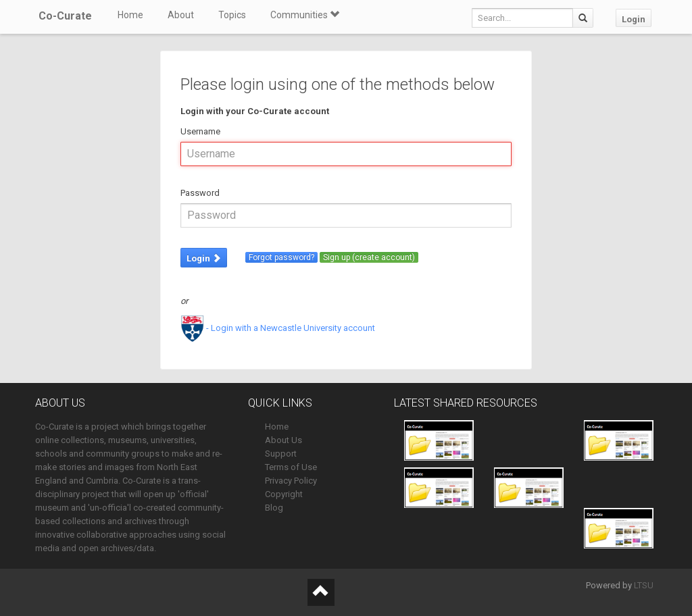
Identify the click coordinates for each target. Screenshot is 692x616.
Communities (305, 15)
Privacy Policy (291, 481)
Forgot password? (281, 257)
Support (281, 454)
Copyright (284, 494)
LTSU (644, 585)
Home (130, 15)
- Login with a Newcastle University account (278, 328)
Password (200, 193)
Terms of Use (291, 467)
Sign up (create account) (369, 257)
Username (200, 131)
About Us (283, 440)
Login (634, 19)
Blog (274, 508)
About (181, 15)
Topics (232, 15)
